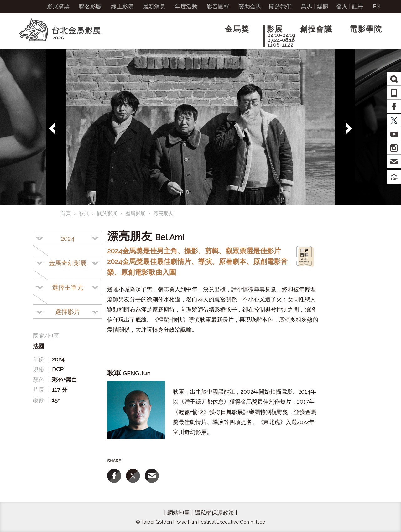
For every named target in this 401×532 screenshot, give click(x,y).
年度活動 (186, 6)
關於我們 (280, 6)
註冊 (358, 6)
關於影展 (107, 213)
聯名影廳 (90, 6)
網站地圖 (179, 513)
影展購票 (58, 6)
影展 (84, 213)
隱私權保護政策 (214, 513)
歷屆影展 (135, 213)
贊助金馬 (250, 6)
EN (377, 6)
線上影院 (122, 6)
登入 (342, 6)
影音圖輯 (218, 6)
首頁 (66, 213)
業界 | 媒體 (315, 6)
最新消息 (154, 6)
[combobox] (67, 238)
